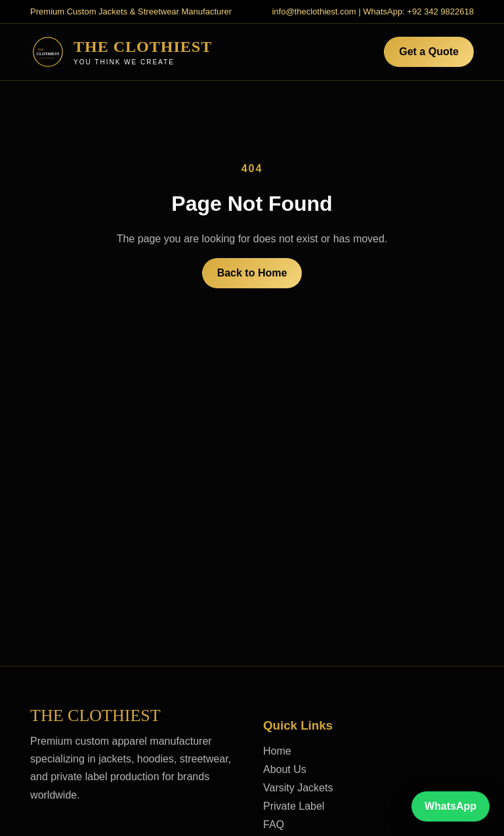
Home (277, 751)
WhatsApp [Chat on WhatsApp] (451, 806)
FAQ (274, 825)
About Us (285, 769)
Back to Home (252, 273)
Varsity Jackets (298, 788)
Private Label (294, 806)
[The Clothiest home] (121, 52)
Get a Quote (429, 52)
